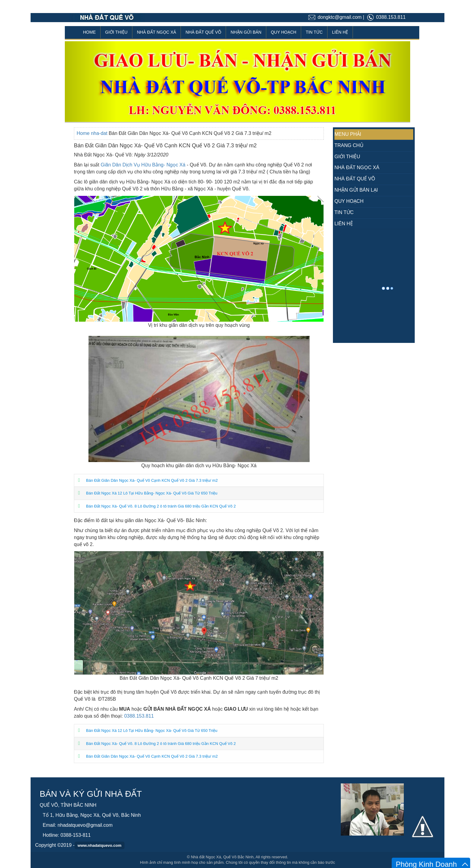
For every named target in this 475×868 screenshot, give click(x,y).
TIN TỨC (314, 32)
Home (84, 133)
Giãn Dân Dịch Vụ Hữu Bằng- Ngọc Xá (143, 165)
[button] (91, 82)
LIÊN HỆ (340, 32)
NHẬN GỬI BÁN (246, 32)
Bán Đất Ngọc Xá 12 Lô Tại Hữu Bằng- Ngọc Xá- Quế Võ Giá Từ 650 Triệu (152, 493)
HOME (89, 32)
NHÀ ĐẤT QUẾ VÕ (203, 32)
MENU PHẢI (348, 134)
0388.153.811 (139, 716)
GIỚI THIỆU (116, 32)
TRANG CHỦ (349, 145)
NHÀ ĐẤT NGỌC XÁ (156, 32)
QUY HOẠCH (284, 32)
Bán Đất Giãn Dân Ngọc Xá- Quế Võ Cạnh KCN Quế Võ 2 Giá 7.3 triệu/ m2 (152, 480)
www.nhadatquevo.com (100, 845)
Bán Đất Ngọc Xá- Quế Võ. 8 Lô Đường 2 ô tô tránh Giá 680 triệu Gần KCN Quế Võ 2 (161, 506)
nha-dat (100, 133)
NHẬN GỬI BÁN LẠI (356, 190)
